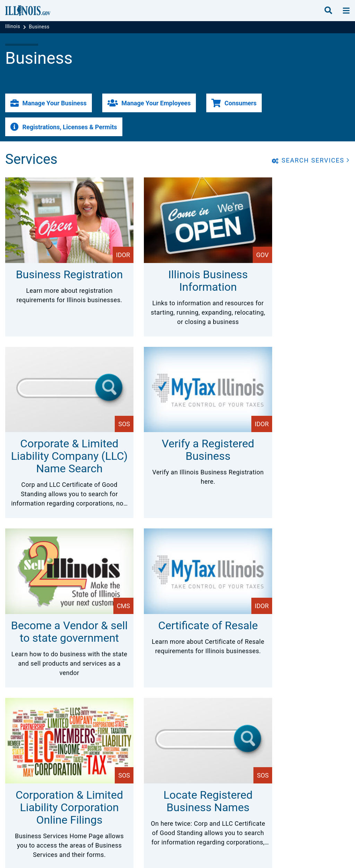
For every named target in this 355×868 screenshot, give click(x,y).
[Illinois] (13, 27)
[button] (49, 103)
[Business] (39, 27)
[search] (328, 11)
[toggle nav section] (346, 11)
